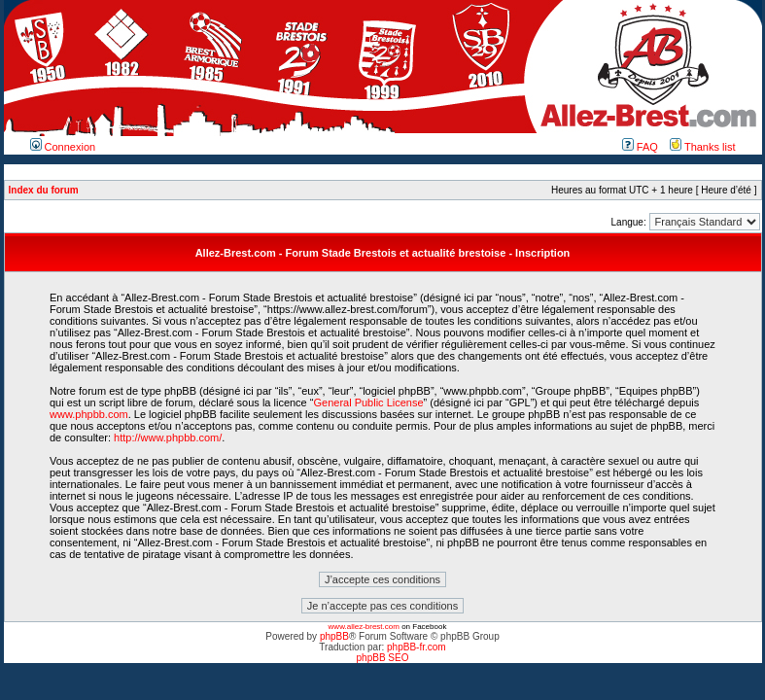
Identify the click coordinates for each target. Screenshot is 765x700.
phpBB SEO (383, 658)
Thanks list (702, 147)
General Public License (368, 402)
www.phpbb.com (89, 414)
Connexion (63, 147)
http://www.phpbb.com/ (168, 437)
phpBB (334, 636)
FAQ (640, 147)
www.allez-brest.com (364, 627)
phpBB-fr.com (417, 647)
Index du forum (44, 190)
